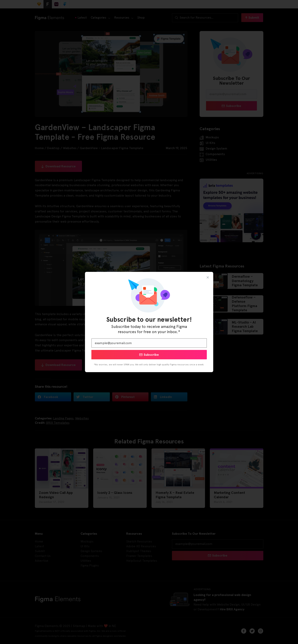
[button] (208, 277)
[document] (149, 322)
